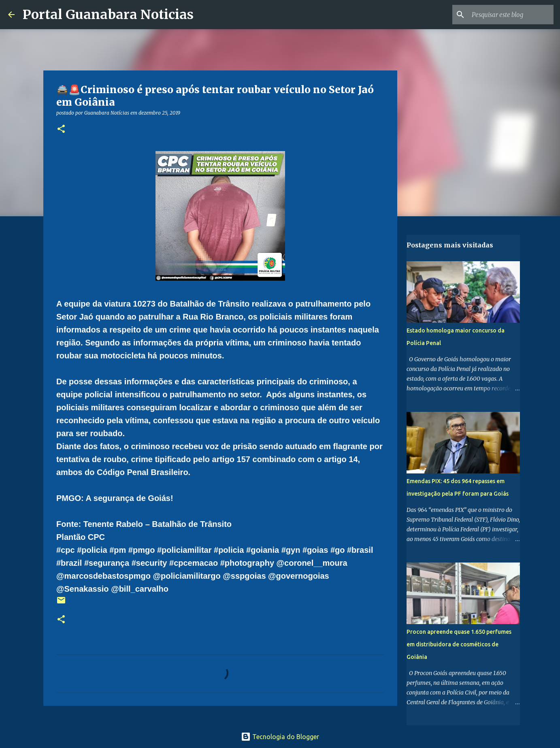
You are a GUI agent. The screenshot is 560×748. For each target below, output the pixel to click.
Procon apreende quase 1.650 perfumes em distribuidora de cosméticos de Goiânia (459, 644)
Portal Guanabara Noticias (108, 15)
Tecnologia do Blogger (280, 737)
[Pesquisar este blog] (511, 15)
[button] (61, 129)
